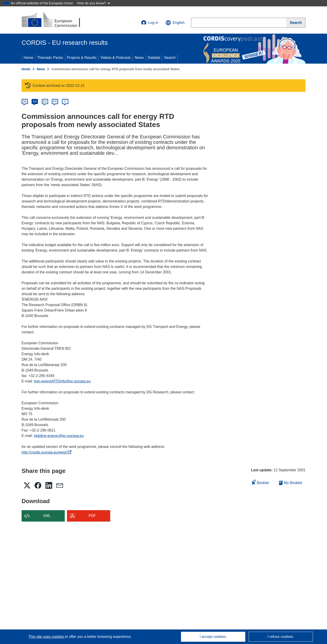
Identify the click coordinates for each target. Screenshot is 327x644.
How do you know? (94, 3)
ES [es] (45, 102)
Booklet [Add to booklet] (261, 482)
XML (47, 516)
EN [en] (35, 102)
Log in (150, 23)
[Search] (296, 23)
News (139, 58)
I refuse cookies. (281, 637)
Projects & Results (82, 58)
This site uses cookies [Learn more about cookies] (47, 637)
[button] (175, 23)
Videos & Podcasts (116, 58)
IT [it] (65, 102)
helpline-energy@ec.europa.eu (59, 436)
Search (170, 58)
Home (28, 58)
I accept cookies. (213, 637)
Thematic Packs (50, 58)
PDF (92, 516)
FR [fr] (55, 102)
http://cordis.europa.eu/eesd (46, 452)
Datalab (154, 58)
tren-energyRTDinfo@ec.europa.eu (62, 381)
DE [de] (25, 102)
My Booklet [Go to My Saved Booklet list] (291, 483)
